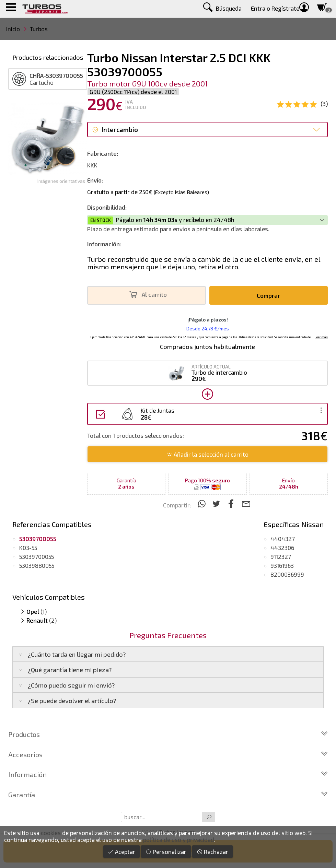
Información (168, 774)
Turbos (39, 29)
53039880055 (37, 565)
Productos (168, 734)
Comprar (268, 295)
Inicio (13, 29)
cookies (51, 833)
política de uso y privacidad (179, 840)
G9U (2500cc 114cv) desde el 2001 (133, 92)
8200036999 (287, 574)
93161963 (282, 565)
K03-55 (28, 548)
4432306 (282, 548)
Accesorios (168, 754)
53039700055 (37, 556)
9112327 (281, 556)
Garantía (168, 795)
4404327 (283, 539)
